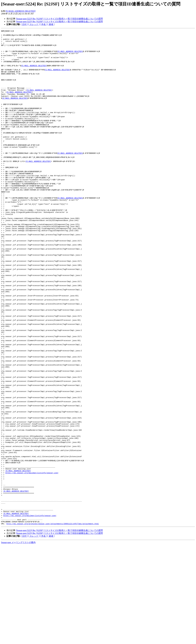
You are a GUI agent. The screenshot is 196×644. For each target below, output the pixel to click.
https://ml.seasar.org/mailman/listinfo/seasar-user (32, 561)
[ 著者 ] (51, 24)
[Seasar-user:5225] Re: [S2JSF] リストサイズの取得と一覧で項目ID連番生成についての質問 (59, 22)
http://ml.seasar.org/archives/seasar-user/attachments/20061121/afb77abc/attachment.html (53, 623)
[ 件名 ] (44, 24)
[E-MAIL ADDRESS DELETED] (21, 11)
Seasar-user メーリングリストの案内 (18, 641)
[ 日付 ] (24, 24)
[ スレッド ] (34, 24)
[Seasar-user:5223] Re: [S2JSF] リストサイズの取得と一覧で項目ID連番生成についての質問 (59, 19)
